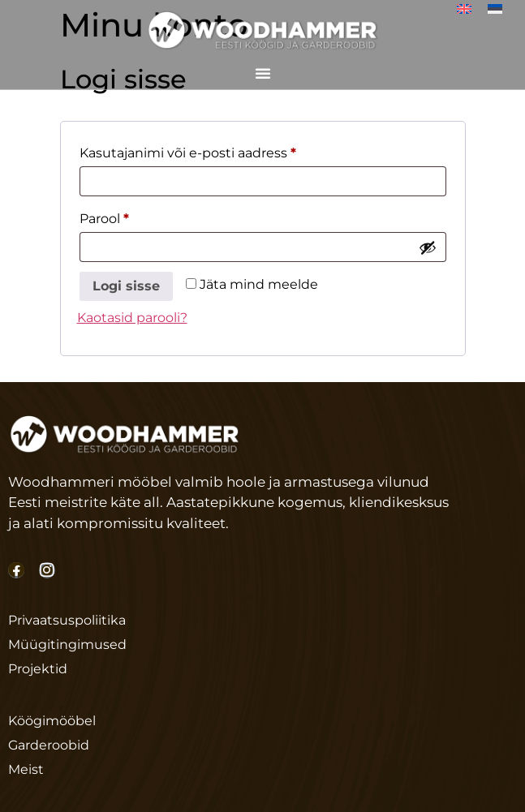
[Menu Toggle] (263, 69)
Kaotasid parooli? (132, 318)
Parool (129, 216)
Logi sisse (126, 286)
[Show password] (428, 247)
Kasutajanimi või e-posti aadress (213, 150)
